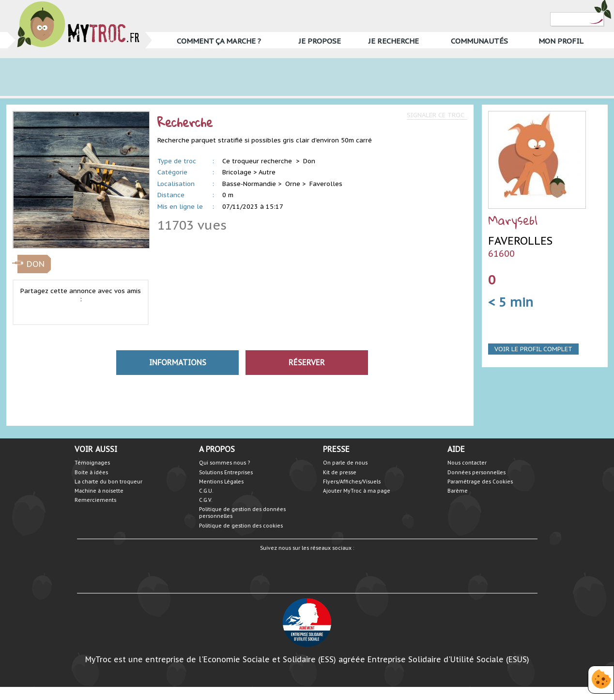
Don (309, 161)
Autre (267, 172)
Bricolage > (239, 172)
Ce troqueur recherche (258, 161)
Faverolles (326, 184)
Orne (293, 184)
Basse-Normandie (249, 184)
